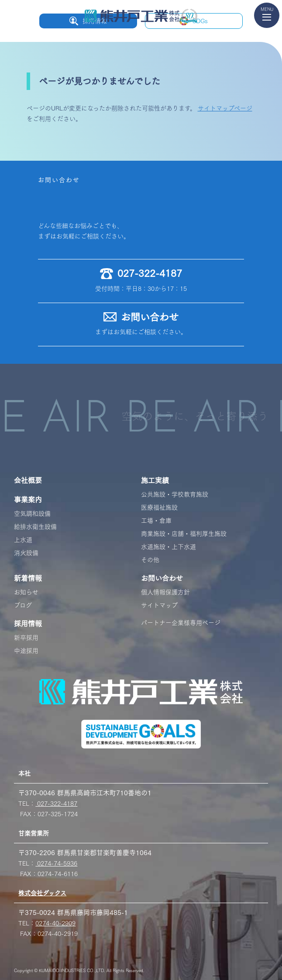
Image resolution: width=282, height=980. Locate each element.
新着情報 (28, 578)
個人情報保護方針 (165, 592)
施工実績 (155, 480)
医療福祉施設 (159, 507)
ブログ (23, 605)
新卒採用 (26, 638)
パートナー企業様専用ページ (181, 623)
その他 (150, 560)
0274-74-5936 (56, 863)
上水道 (23, 540)
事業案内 (28, 500)
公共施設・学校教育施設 (175, 494)
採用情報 (28, 624)
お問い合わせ (162, 578)
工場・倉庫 (156, 521)
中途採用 (26, 651)
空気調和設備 (32, 514)
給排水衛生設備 (35, 527)
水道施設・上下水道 (169, 547)
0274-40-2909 (55, 923)
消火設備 (26, 553)
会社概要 (28, 480)
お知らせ (26, 592)
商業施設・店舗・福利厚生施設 (184, 534)
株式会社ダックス (42, 893)
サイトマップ (159, 605)
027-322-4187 (56, 804)
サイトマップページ (225, 108)
